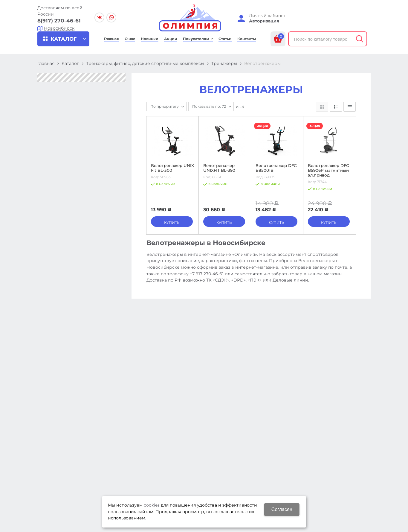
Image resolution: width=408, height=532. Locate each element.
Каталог (70, 63)
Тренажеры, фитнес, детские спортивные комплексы (145, 63)
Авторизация (264, 21)
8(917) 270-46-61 (59, 21)
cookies (152, 505)
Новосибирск (59, 28)
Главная (46, 63)
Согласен (282, 509)
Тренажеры (224, 63)
